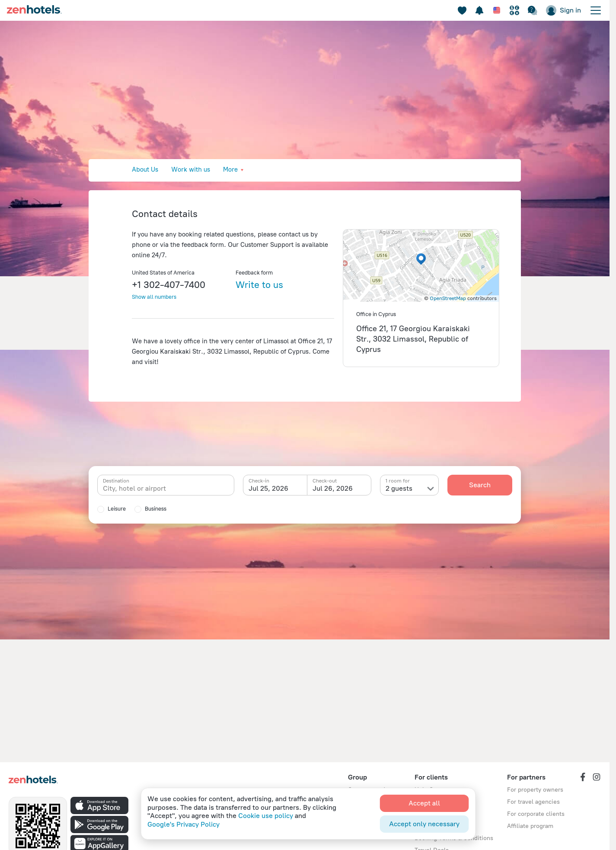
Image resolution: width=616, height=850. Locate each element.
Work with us (191, 169)
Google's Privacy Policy (184, 824)
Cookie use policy (266, 816)
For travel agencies (533, 802)
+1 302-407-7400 (169, 285)
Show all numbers (154, 297)
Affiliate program (530, 826)
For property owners (535, 790)
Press (270, 169)
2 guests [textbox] (399, 488)
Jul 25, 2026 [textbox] (268, 488)
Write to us (259, 285)
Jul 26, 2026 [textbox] (333, 488)
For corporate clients (536, 814)
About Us (145, 169)
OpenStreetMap (448, 298)
